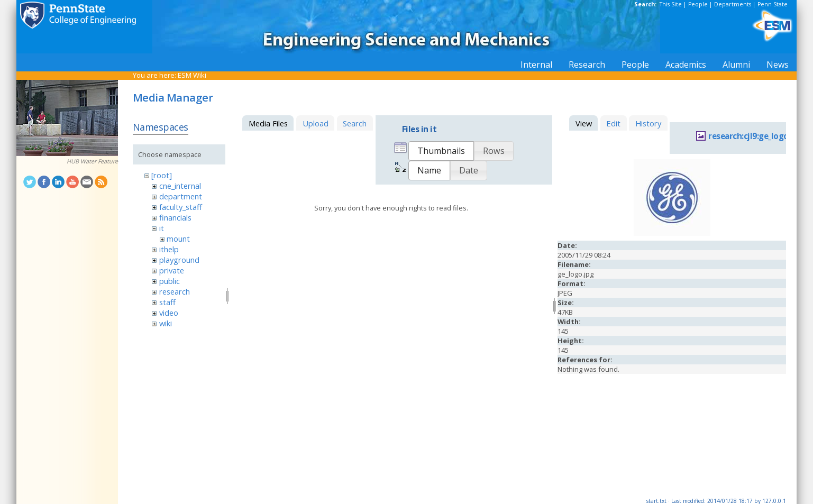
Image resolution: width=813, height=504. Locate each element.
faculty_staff (181, 207)
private (172, 270)
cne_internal (180, 186)
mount (178, 239)
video (169, 313)
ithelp (169, 249)
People (698, 4)
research (175, 291)
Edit (613, 123)
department (181, 196)
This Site (671, 4)
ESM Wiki (192, 75)
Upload (316, 123)
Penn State (773, 4)
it (162, 228)
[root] (162, 175)
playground (179, 260)
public (170, 281)
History (648, 123)
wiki (166, 323)
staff (167, 302)
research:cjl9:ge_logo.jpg (756, 136)
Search (355, 123)
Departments (733, 4)
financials (175, 217)
